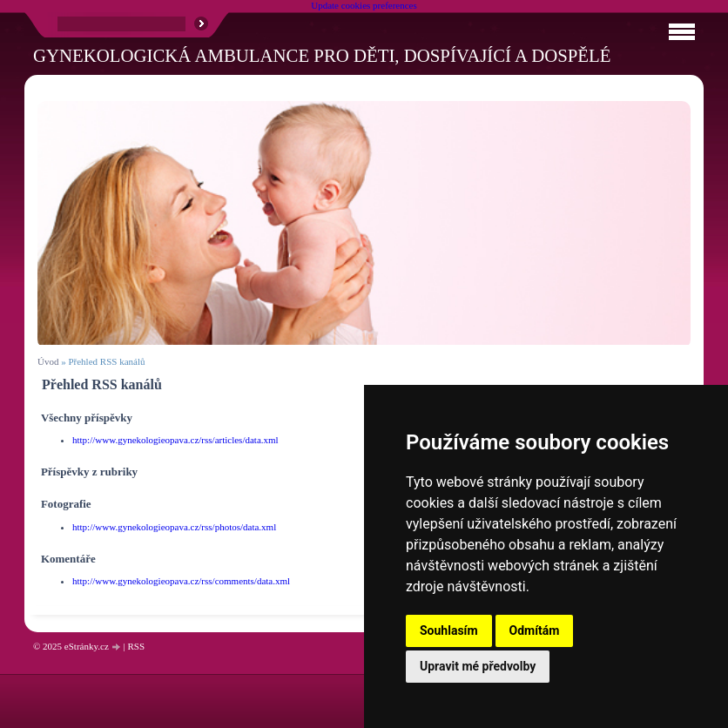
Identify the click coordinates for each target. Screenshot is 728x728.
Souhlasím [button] (449, 630)
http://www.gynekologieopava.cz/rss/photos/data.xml (174, 527)
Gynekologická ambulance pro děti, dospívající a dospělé (322, 55)
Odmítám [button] (535, 630)
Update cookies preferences (364, 5)
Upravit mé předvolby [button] (478, 666)
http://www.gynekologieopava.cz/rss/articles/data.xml (175, 440)
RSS (136, 646)
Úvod (48, 361)
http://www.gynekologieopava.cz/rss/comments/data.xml (181, 581)
